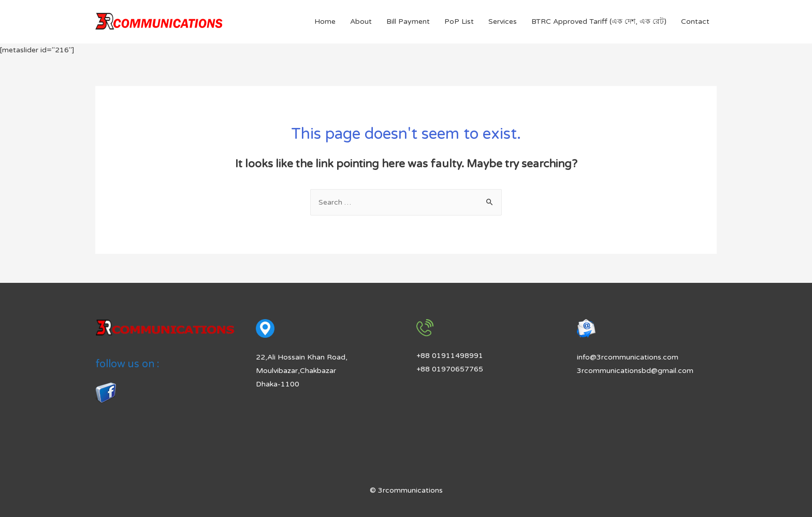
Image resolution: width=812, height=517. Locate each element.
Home (325, 21)
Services (503, 21)
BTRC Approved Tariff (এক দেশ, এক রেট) (599, 21)
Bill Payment (408, 21)
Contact (695, 21)
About (361, 21)
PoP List (459, 21)
